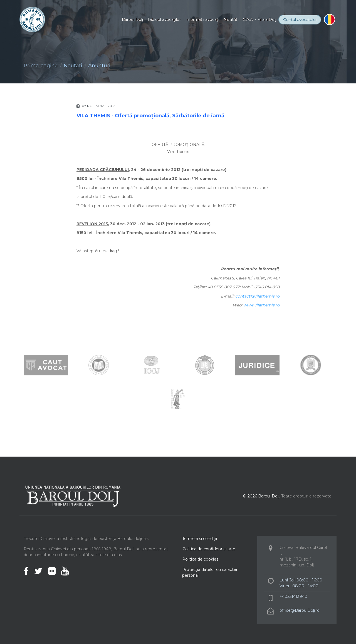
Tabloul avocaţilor (164, 19)
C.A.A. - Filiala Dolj (259, 19)
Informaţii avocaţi (202, 19)
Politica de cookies (200, 559)
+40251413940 (293, 596)
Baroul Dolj (132, 19)
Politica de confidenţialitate (209, 549)
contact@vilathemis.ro (257, 296)
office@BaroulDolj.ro (300, 610)
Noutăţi (231, 19)
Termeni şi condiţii (200, 539)
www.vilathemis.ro (261, 305)
